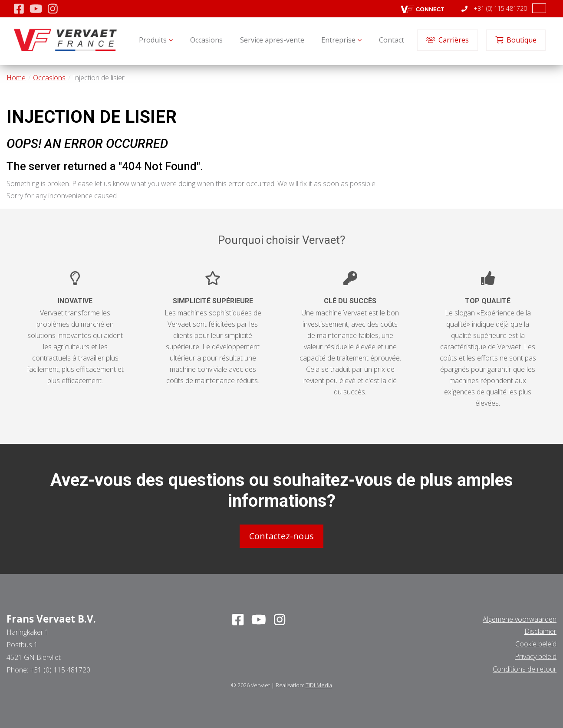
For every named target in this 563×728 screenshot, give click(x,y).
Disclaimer (540, 631)
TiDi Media (319, 685)
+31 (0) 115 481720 (494, 8)
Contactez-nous (281, 536)
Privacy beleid (536, 656)
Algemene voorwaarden (520, 619)
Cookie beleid (536, 644)
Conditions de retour (525, 669)
